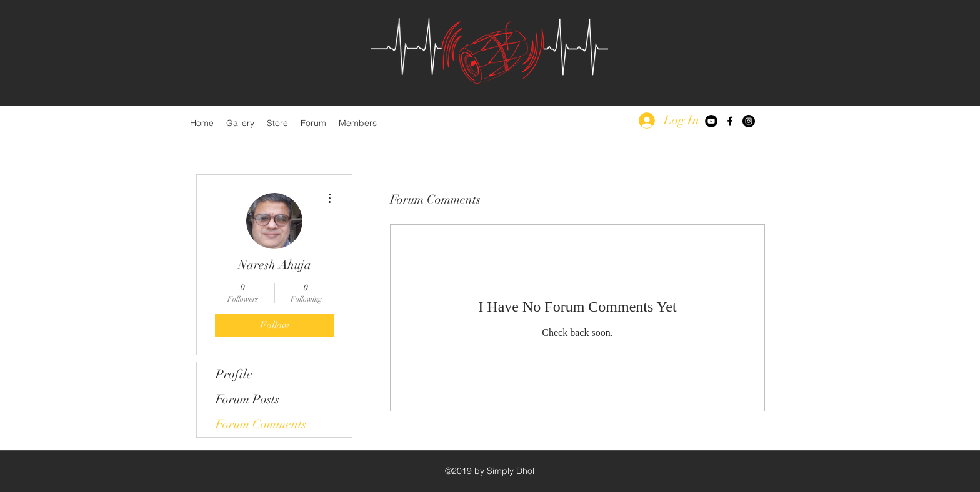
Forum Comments (261, 424)
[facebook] (730, 121)
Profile (234, 374)
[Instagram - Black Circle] (749, 121)
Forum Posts (247, 399)
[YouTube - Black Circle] (711, 121)
